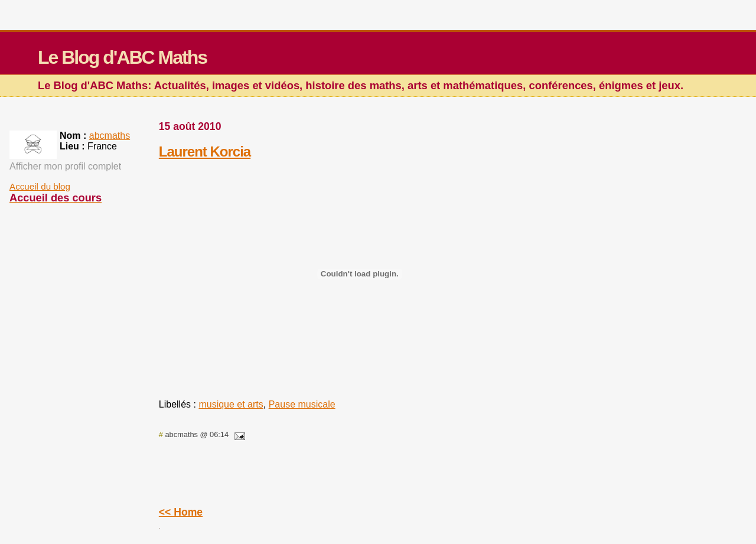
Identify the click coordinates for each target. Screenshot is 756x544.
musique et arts (231, 404)
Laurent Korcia (205, 152)
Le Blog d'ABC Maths (122, 57)
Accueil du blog (40, 186)
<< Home (181, 512)
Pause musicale (302, 404)
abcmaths (110, 136)
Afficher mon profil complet (65, 166)
